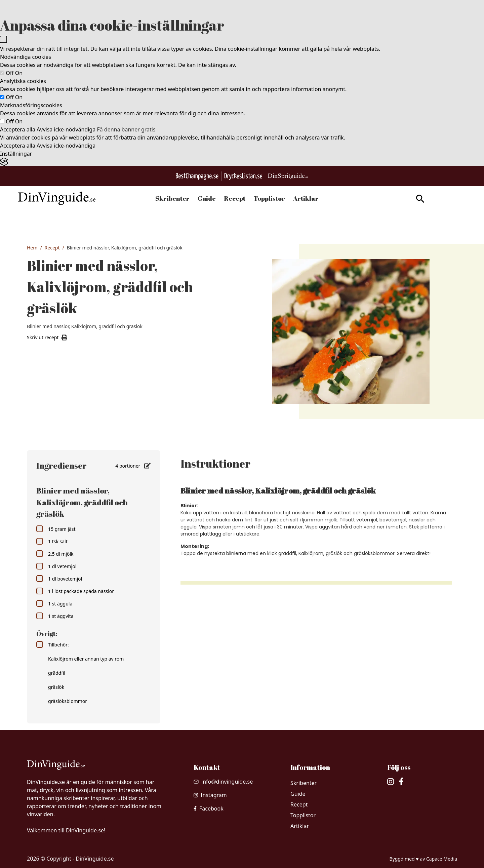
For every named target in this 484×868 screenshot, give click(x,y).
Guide (207, 198)
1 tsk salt (52, 541)
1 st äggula (54, 603)
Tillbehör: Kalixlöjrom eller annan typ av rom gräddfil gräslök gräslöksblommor (80, 673)
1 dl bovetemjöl (59, 579)
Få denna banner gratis (126, 129)
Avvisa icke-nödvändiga (66, 129)
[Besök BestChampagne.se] (197, 176)
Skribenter (172, 198)
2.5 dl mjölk (55, 554)
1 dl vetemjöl (56, 566)
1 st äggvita (55, 616)
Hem (32, 248)
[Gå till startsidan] (66, 199)
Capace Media (442, 859)
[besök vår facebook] (209, 808)
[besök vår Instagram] (210, 795)
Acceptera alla (18, 129)
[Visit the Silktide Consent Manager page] (242, 162)
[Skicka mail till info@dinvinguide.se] (223, 782)
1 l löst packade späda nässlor (75, 591)
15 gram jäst (56, 529)
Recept (235, 198)
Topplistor (269, 198)
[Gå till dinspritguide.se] (288, 176)
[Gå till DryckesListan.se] (243, 176)
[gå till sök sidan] (411, 199)
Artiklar (306, 198)
